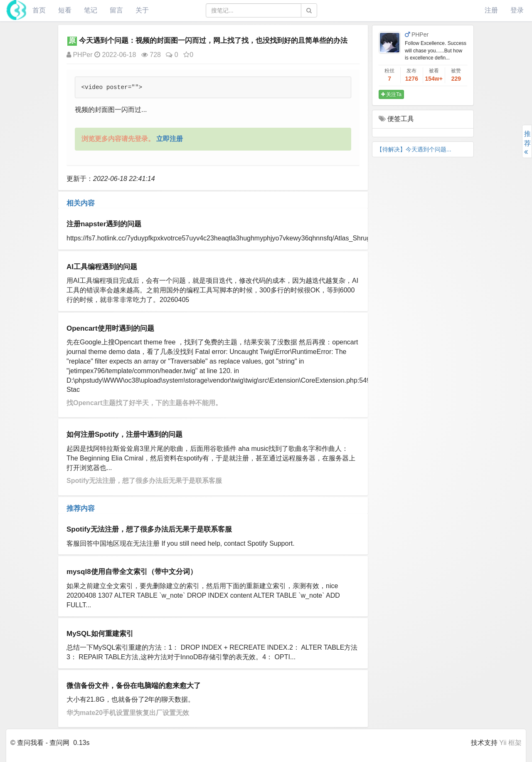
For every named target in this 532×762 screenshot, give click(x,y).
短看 (65, 10)
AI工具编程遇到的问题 (102, 267)
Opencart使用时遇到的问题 (110, 328)
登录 (517, 10)
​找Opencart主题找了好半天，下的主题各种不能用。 (144, 403)
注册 (491, 10)
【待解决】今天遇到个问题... (414, 149)
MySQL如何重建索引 (100, 634)
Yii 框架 (510, 743)
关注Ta (391, 94)
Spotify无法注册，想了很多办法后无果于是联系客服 (144, 481)
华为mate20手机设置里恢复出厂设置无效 (128, 713)
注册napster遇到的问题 (104, 224)
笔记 (91, 10)
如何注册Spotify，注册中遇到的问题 (124, 434)
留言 (116, 10)
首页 (39, 10)
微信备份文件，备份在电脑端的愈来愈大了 (134, 686)
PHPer (80, 55)
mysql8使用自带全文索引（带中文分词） (132, 572)
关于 (142, 10)
